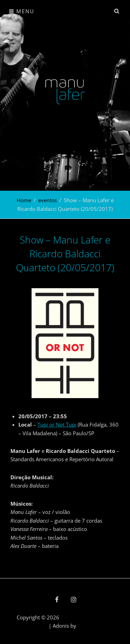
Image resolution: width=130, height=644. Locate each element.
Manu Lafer (74, 617)
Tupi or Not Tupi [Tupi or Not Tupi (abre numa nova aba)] (57, 424)
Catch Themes (94, 626)
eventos (47, 200)
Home (24, 200)
